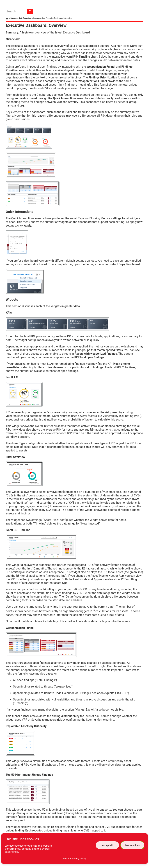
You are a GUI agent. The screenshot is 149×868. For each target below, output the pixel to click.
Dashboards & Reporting (21, 18)
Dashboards (39, 18)
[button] (30, 12)
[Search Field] (19, 12)
